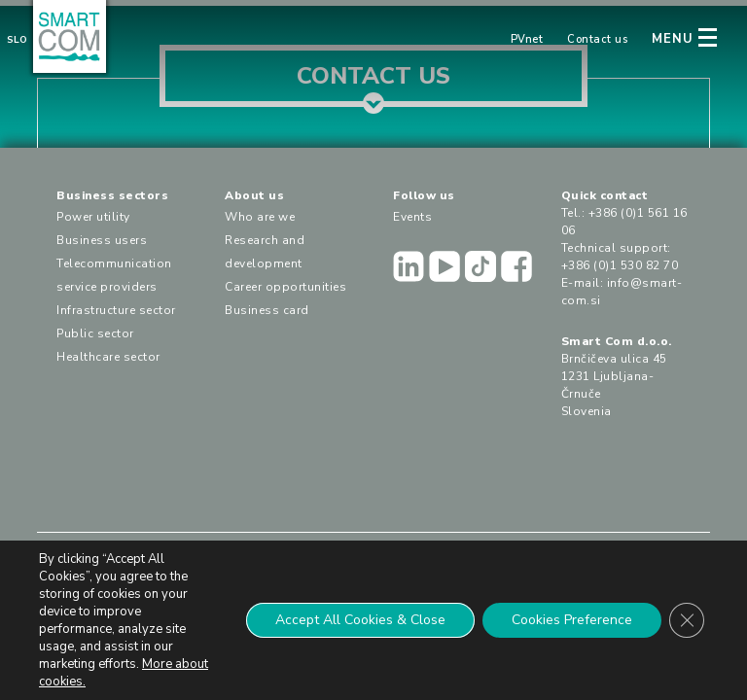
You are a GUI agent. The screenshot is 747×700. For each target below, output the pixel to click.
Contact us (597, 39)
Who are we (260, 217)
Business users (102, 240)
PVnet (527, 39)
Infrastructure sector (116, 310)
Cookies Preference (572, 620)
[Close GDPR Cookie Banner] (687, 620)
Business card (267, 310)
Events (412, 217)
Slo (17, 40)
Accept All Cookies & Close (360, 620)
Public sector (95, 333)
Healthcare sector (108, 357)
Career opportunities (285, 287)
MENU (673, 39)
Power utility (93, 217)
